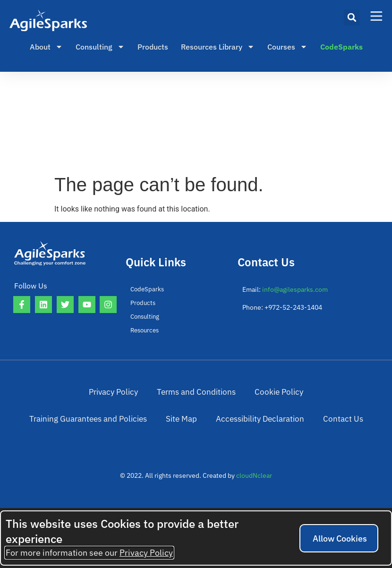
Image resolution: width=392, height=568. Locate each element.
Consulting (100, 47)
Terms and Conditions (116, 404)
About (46, 47)
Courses (287, 47)
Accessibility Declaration (170, 453)
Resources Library (218, 47)
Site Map (355, 404)
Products (153, 47)
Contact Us (242, 453)
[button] (352, 17)
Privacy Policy (45, 404)
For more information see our (89, 553)
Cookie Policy (188, 404)
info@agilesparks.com (295, 289)
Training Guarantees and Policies (275, 404)
